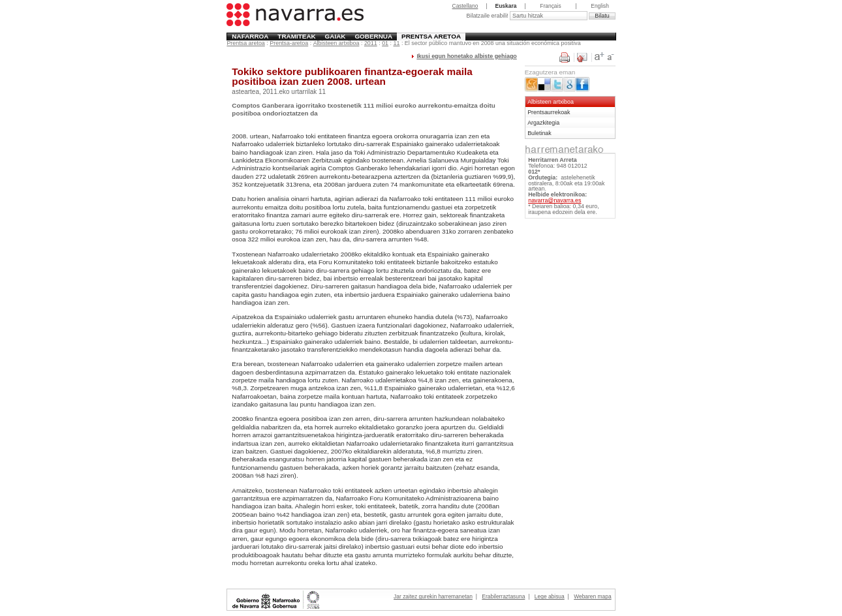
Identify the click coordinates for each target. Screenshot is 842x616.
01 (385, 43)
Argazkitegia (543, 123)
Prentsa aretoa (431, 36)
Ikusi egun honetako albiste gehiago (466, 56)
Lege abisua (550, 596)
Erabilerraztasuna (503, 596)
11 (397, 43)
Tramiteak (296, 36)
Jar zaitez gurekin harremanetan (433, 596)
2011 (371, 43)
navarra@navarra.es (554, 200)
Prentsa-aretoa (289, 43)
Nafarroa (250, 36)
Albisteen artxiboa (336, 43)
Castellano (465, 6)
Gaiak (335, 36)
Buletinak (539, 133)
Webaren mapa (592, 596)
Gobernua (373, 36)
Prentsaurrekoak (549, 112)
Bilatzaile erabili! (488, 16)
